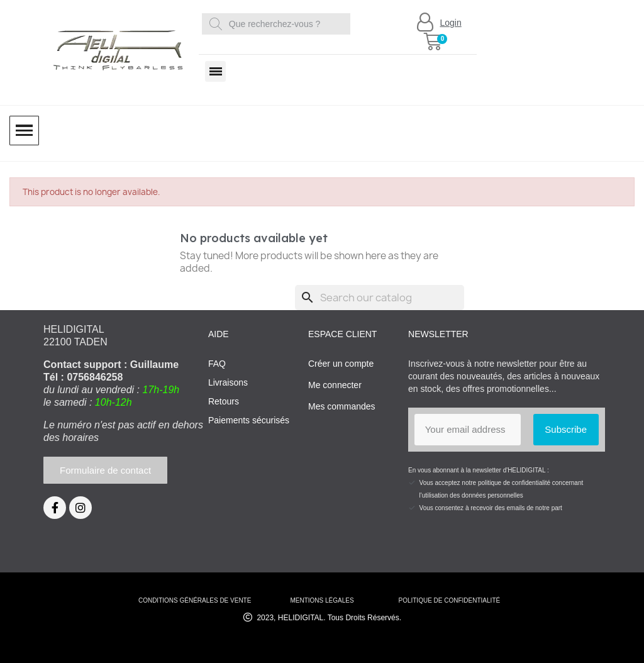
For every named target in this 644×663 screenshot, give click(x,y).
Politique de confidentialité (449, 600)
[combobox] (278, 24)
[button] (433, 42)
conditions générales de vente (195, 600)
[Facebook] (55, 508)
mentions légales (322, 600)
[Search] (380, 298)
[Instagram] (80, 508)
